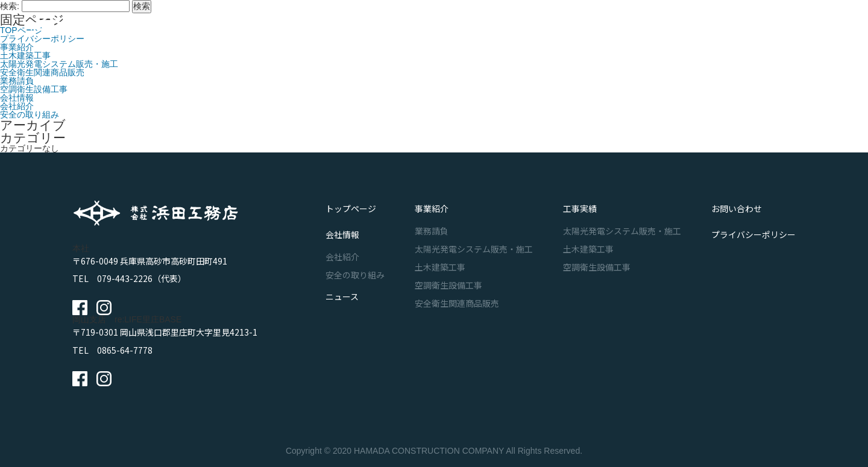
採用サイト (790, 27)
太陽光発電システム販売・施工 (59, 64)
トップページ (351, 205)
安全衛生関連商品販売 (42, 72)
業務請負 (17, 81)
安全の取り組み (30, 114)
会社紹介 (17, 106)
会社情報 (556, 27)
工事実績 (498, 27)
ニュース (614, 27)
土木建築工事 (25, 55)
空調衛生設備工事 (34, 89)
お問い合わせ (680, 27)
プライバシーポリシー (753, 223)
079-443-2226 (125, 278)
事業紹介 (441, 27)
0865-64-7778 (125, 350)
